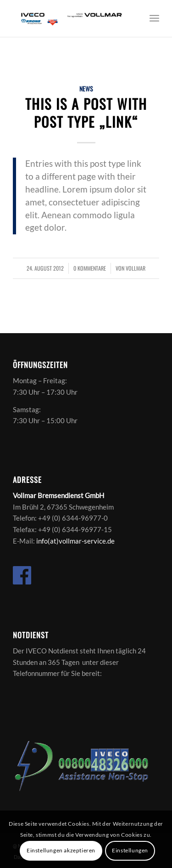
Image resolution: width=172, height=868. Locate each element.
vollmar (136, 268)
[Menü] (154, 18)
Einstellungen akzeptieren (61, 850)
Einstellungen (130, 850)
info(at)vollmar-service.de (75, 541)
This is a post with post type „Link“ (86, 113)
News (86, 89)
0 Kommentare (90, 268)
